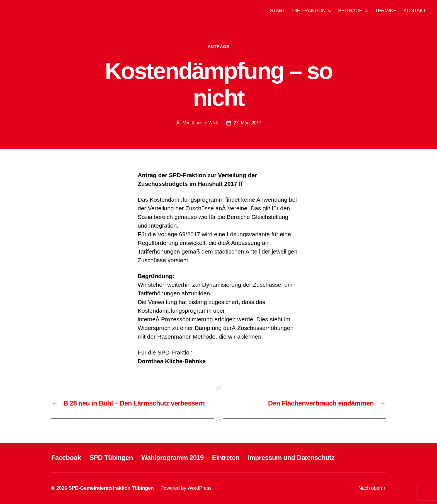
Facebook (66, 458)
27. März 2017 (248, 123)
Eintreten (226, 458)
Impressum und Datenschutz (291, 458)
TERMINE (386, 11)
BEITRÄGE (350, 11)
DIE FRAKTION (309, 11)
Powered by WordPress (186, 488)
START (277, 11)
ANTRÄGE (219, 46)
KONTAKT (415, 11)
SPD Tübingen (111, 458)
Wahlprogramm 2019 (173, 458)
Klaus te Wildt (205, 123)
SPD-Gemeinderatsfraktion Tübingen (111, 488)
